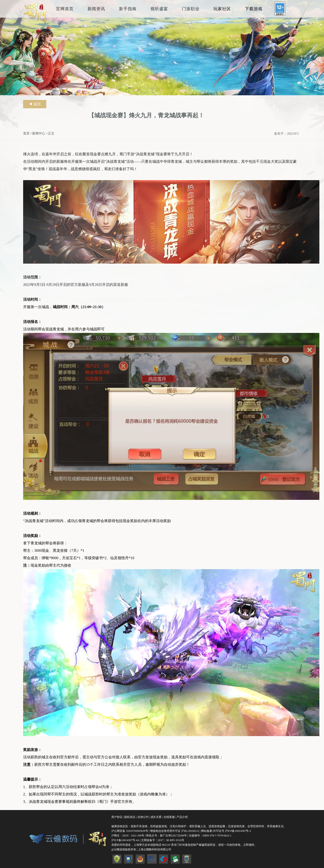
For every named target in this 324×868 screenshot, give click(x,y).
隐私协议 (130, 817)
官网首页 (65, 9)
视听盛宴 (159, 9)
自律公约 (143, 817)
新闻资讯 (96, 9)
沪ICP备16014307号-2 (238, 831)
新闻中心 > (40, 133)
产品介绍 (182, 817)
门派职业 (191, 9)
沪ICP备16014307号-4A (125, 840)
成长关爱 (156, 817)
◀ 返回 (35, 104)
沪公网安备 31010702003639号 (130, 831)
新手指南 (128, 9)
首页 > (28, 133)
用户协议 (117, 817)
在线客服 (169, 817)
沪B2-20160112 (191, 831)
